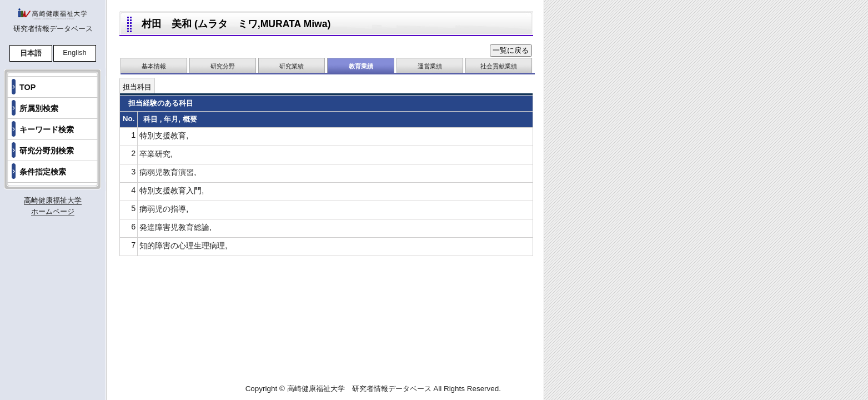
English (75, 52)
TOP (27, 87)
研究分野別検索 (47, 151)
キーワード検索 (47, 129)
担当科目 (137, 87)
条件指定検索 (43, 172)
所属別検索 (39, 108)
